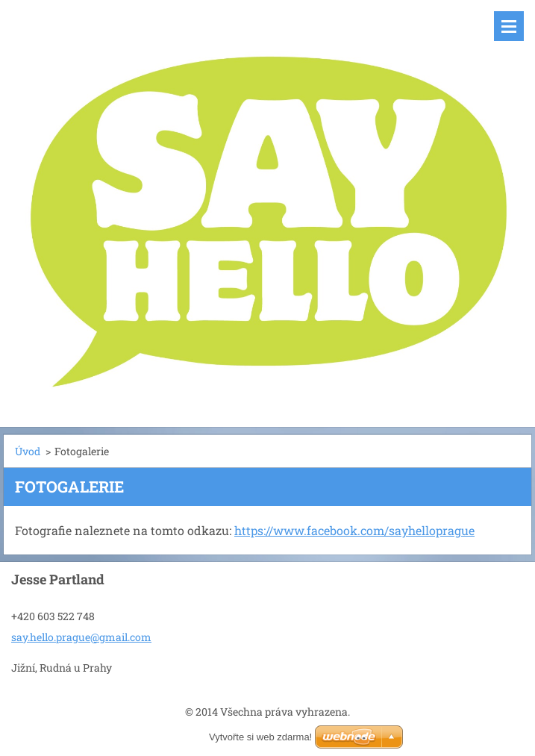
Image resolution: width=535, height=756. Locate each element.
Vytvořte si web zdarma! (260, 737)
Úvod (28, 451)
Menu (509, 26)
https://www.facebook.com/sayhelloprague (354, 530)
